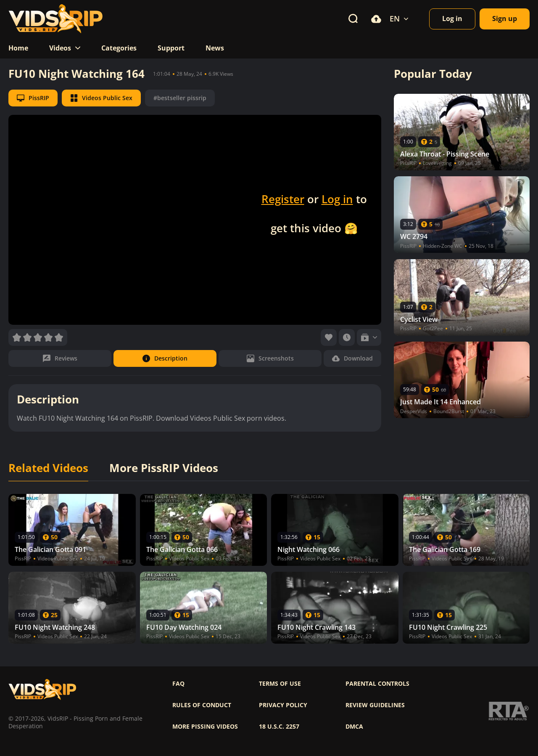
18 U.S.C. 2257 (279, 727)
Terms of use (280, 684)
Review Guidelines (375, 705)
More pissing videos (205, 727)
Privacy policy (283, 705)
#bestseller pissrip (180, 98)
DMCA (354, 727)
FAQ (178, 684)
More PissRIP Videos (164, 468)
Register (283, 199)
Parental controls (377, 684)
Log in (337, 199)
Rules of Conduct (202, 705)
